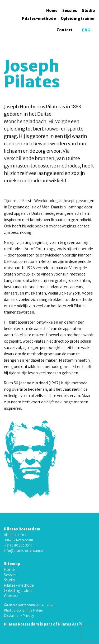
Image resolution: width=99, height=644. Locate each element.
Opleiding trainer (78, 18)
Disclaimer (12, 616)
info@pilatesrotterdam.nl (24, 551)
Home (52, 11)
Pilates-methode (39, 18)
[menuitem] (86, 30)
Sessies (70, 11)
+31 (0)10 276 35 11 (18, 545)
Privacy (28, 616)
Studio (88, 11)
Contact (65, 30)
